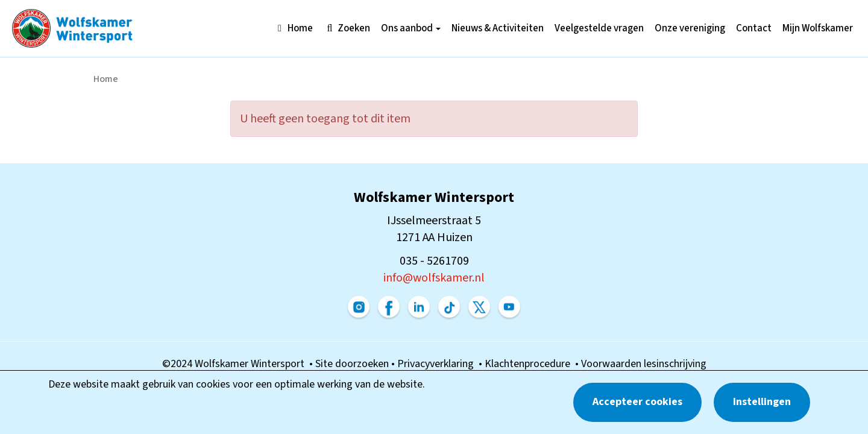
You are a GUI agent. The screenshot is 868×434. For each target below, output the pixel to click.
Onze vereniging (690, 28)
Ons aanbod (411, 28)
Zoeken (347, 28)
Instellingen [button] (762, 402)
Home (293, 28)
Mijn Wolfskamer (818, 28)
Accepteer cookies (637, 402)
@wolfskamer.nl (434, 278)
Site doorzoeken (353, 364)
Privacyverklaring (438, 364)
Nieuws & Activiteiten (498, 28)
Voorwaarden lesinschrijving (644, 364)
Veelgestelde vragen (599, 28)
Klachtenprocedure (530, 364)
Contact (754, 28)
